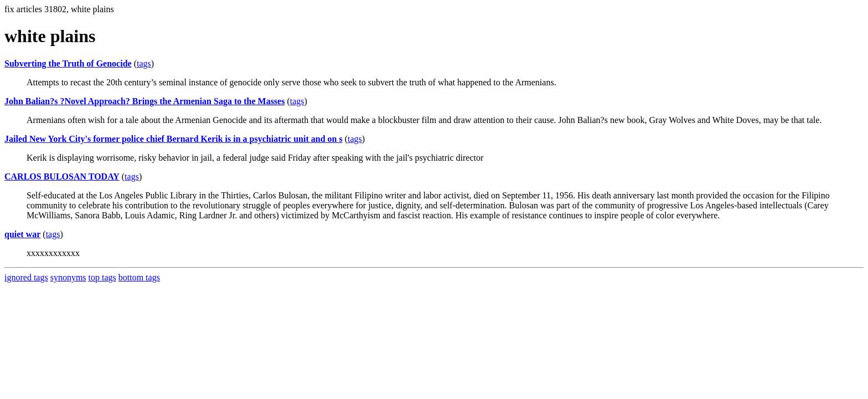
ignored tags (26, 277)
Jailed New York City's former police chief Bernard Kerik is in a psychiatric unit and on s (174, 139)
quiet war (22, 234)
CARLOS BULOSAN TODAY (62, 177)
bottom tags (139, 277)
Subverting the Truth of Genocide (68, 63)
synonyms (68, 277)
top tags (102, 277)
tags (144, 63)
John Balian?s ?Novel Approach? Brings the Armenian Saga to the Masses (144, 101)
